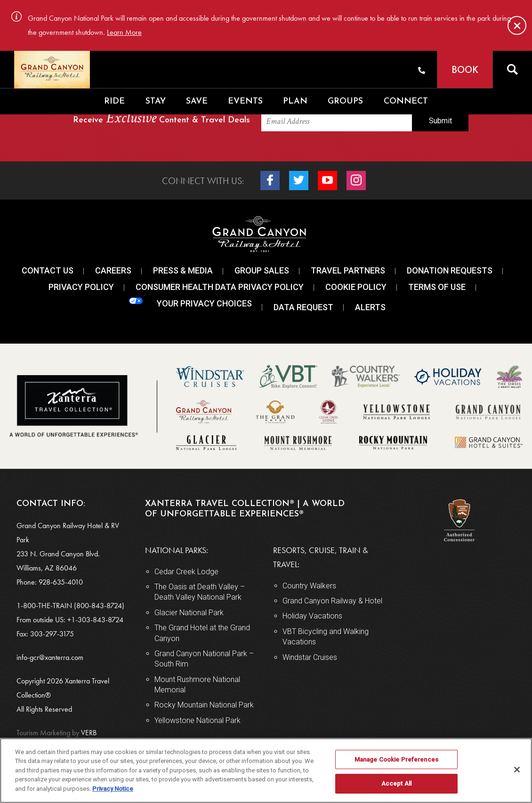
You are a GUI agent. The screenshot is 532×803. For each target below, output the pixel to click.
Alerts (370, 307)
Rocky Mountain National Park (204, 705)
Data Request (303, 307)
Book (465, 71)
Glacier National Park (189, 613)
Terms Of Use (437, 287)
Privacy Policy (81, 287)
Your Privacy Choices (190, 303)
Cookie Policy (356, 287)
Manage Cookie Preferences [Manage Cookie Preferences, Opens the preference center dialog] (396, 759)
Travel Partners (348, 270)
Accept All (396, 783)
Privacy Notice (113, 789)
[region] (266, 771)
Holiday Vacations (312, 616)
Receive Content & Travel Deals (161, 119)
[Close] (517, 25)
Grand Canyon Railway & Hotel (332, 601)
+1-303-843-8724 (95, 620)
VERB (56, 733)
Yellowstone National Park (197, 720)
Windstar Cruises (310, 657)
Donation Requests (450, 270)
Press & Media (183, 270)
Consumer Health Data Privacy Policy (220, 287)
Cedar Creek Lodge (186, 572)
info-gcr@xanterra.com (50, 657)
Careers (113, 270)
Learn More (124, 32)
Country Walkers (309, 586)
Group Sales (262, 270)
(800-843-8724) (99, 606)
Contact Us (48, 270)
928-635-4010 (61, 582)
